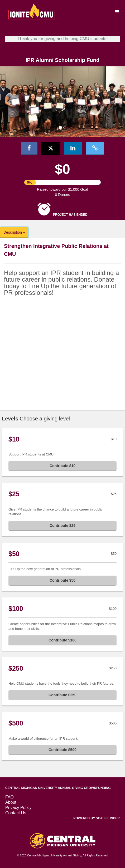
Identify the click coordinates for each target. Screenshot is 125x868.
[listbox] (62, 102)
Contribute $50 (62, 580)
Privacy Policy (18, 808)
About (11, 802)
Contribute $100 (62, 640)
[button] (9, 102)
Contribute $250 (62, 695)
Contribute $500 (62, 750)
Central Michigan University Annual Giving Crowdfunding (58, 788)
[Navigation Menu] (117, 12)
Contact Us (16, 813)
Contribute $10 (62, 466)
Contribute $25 (62, 526)
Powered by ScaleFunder (97, 818)
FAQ (9, 797)
